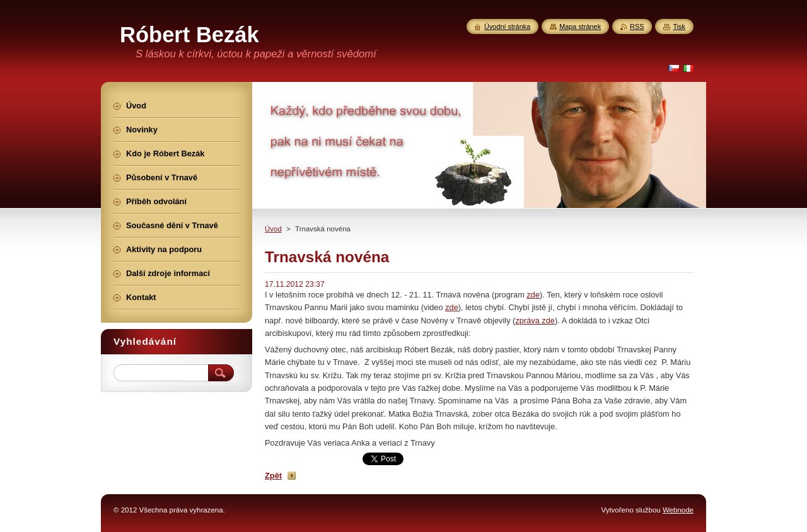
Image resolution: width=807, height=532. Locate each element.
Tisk (679, 26)
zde (533, 295)
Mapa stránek (580, 26)
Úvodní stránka (507, 26)
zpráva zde (535, 321)
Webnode (678, 510)
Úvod (273, 229)
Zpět (273, 476)
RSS (637, 26)
